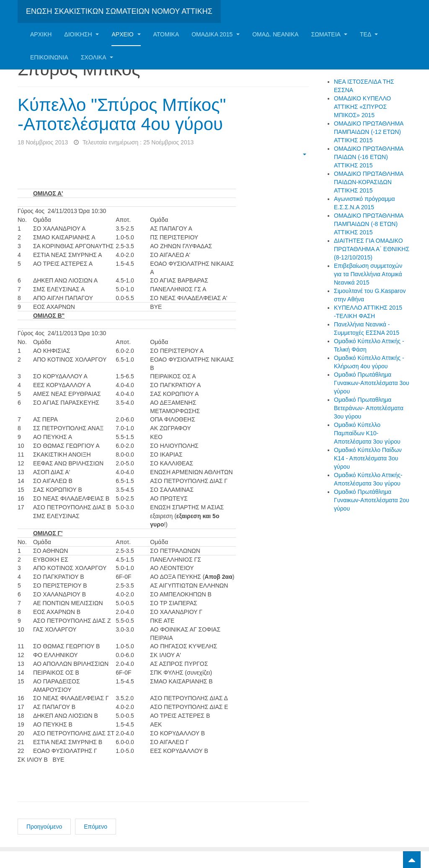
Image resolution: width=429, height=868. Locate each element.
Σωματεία (329, 34)
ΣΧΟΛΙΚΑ (97, 57)
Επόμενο (96, 827)
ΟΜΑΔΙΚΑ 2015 (216, 34)
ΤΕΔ (369, 34)
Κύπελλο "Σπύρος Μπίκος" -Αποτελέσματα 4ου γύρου (122, 114)
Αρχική (41, 34)
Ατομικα (166, 34)
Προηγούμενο (44, 827)
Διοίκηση (81, 34)
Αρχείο (126, 34)
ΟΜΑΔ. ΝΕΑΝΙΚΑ (275, 34)
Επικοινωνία (49, 57)
